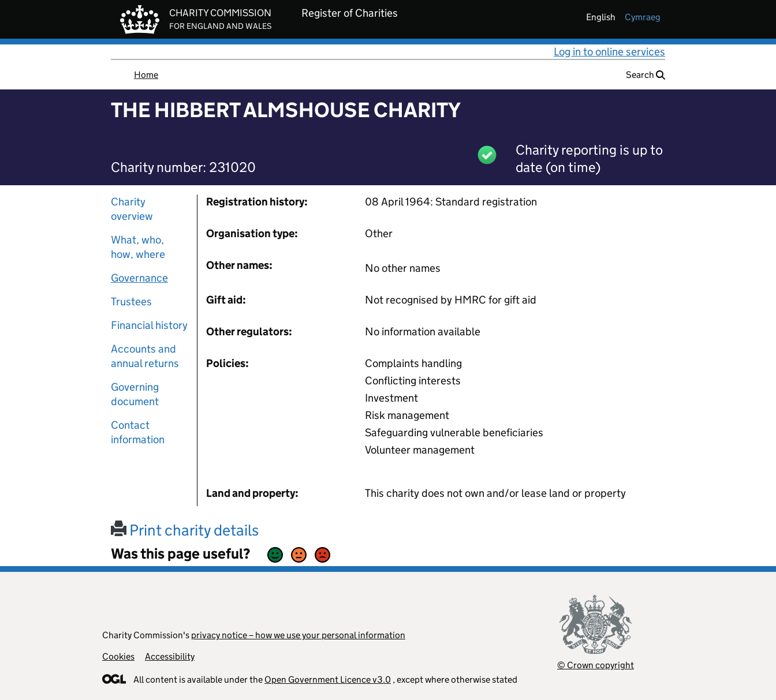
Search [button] (646, 75)
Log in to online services (609, 52)
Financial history (149, 325)
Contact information (138, 432)
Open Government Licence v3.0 (328, 680)
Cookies (118, 656)
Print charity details (185, 530)
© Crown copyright (596, 665)
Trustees (131, 302)
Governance (139, 278)
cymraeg (643, 17)
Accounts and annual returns (145, 356)
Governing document (135, 394)
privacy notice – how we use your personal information (298, 635)
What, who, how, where (138, 247)
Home (146, 75)
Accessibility (170, 656)
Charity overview (132, 209)
